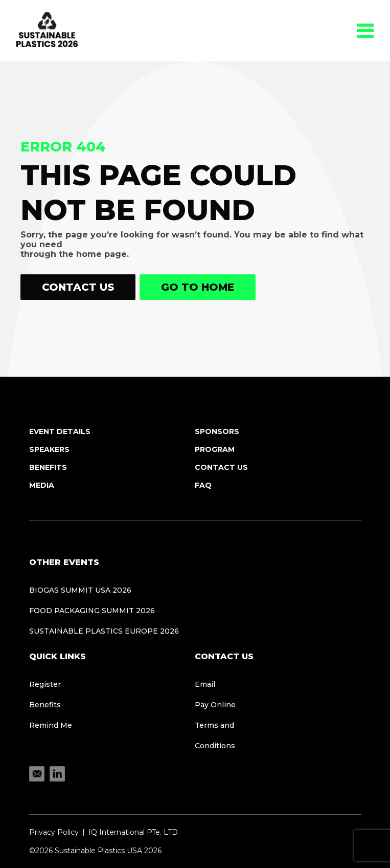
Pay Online (215, 705)
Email (205, 684)
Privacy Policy (54, 832)
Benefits (48, 467)
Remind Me (51, 725)
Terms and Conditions (215, 735)
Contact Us (78, 287)
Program (215, 449)
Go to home (198, 287)
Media (42, 485)
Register (45, 684)
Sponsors (217, 431)
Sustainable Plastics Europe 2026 (104, 631)
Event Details (60, 431)
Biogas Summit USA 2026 (80, 590)
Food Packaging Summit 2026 (92, 611)
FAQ (203, 485)
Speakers (49, 449)
